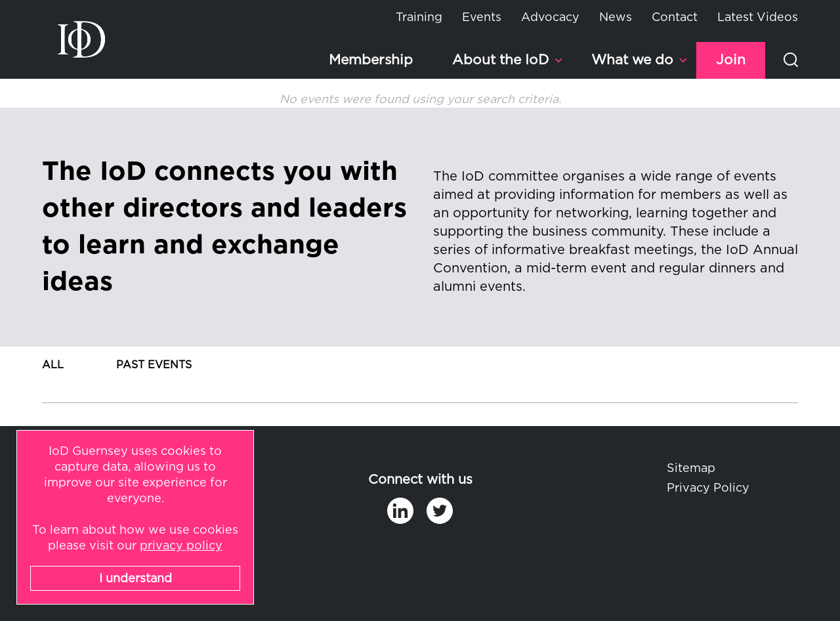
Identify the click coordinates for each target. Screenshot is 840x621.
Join (731, 60)
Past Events (154, 365)
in (400, 511)
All (53, 365)
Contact (675, 18)
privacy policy (181, 546)
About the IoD (500, 60)
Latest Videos (758, 18)
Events (482, 18)
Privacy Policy (708, 488)
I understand (136, 579)
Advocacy (550, 18)
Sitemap (691, 469)
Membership (371, 60)
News (616, 18)
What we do (632, 60)
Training (419, 18)
